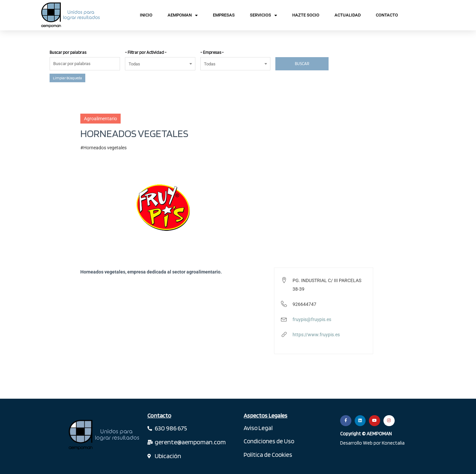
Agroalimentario (100, 119)
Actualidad (348, 15)
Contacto (387, 15)
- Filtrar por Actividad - (146, 52)
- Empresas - (212, 52)
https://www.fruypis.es (316, 335)
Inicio (146, 15)
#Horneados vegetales (103, 148)
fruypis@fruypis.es (312, 319)
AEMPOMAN (183, 15)
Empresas (224, 15)
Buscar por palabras (68, 52)
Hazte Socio (306, 15)
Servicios (263, 15)
